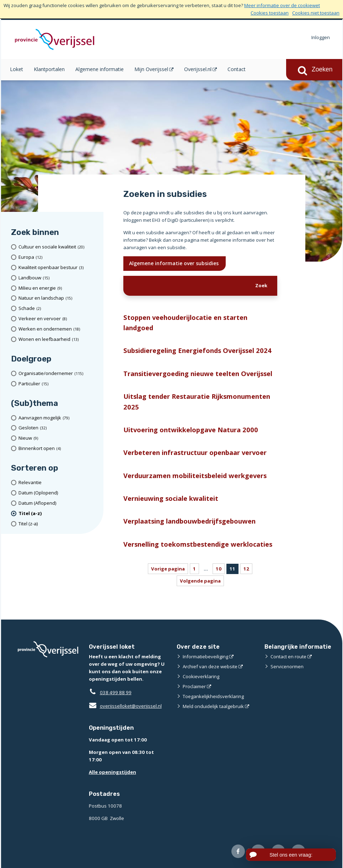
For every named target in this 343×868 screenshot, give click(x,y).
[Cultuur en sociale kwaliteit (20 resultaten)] (59, 247)
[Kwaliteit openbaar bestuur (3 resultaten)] (59, 267)
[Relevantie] (59, 483)
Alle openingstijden (112, 772)
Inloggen (321, 37)
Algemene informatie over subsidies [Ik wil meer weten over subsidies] (175, 263)
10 (219, 569)
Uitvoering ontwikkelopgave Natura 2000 (191, 430)
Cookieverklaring (201, 676)
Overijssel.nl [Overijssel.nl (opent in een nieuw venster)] (198, 69)
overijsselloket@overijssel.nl (125, 706)
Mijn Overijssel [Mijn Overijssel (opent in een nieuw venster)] (151, 69)
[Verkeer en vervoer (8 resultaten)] (59, 319)
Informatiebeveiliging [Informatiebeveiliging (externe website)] (205, 657)
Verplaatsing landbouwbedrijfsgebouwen (189, 521)
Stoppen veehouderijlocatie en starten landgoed (185, 322)
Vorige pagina (168, 569)
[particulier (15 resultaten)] (59, 384)
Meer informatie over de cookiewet (282, 5)
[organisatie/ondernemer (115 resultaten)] (59, 373)
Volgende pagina (200, 581)
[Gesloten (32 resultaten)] (59, 428)
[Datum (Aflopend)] (59, 503)
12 (246, 569)
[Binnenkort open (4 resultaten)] (59, 448)
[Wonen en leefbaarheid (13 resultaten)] (59, 339)
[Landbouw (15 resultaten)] (59, 278)
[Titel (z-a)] (59, 524)
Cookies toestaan (270, 13)
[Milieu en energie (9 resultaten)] (59, 288)
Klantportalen (49, 69)
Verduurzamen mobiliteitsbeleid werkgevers (195, 475)
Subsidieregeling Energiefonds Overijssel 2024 (197, 350)
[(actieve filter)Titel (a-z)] (59, 513)
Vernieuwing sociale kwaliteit (171, 498)
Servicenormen (287, 666)
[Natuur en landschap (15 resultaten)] (59, 298)
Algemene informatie (100, 69)
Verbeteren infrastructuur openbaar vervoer (195, 452)
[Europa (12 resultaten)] (59, 257)
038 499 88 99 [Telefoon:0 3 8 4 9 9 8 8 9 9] (116, 692)
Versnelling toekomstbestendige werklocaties (198, 544)
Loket (17, 69)
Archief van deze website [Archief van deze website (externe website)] (210, 666)
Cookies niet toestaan (316, 13)
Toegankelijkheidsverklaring (213, 696)
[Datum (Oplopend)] (59, 493)
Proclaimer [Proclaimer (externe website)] (194, 686)
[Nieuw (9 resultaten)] (59, 438)
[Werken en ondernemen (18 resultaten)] (59, 329)
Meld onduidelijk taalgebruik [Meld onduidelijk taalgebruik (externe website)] (213, 706)
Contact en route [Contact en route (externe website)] (288, 657)
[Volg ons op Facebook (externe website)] (238, 851)
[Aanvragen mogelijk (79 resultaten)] (59, 418)
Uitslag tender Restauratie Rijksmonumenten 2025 (197, 401)
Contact (237, 69)
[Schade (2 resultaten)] (59, 308)
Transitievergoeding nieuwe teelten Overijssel (198, 373)
